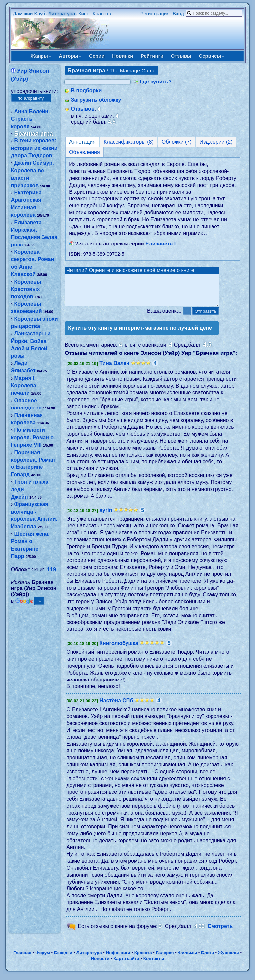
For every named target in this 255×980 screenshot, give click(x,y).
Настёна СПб (116, 707)
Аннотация (82, 142)
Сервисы (212, 56)
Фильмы (187, 959)
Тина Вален (114, 369)
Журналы (229, 959)
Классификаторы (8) (129, 142)
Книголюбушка (119, 649)
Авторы (70, 56)
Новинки (123, 56)
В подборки (86, 91)
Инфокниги (118, 959)
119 (52, 569)
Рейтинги (152, 56)
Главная (22, 959)
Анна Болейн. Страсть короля (31, 119)
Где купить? (156, 82)
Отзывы (181, 56)
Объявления (85, 152)
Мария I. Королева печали (24, 386)
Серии (97, 56)
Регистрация (155, 13)
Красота (102, 13)
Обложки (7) (177, 142)
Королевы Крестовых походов (26, 289)
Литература (62, 13)
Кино (84, 13)
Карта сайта (126, 965)
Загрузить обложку (96, 100)
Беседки (63, 959)
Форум (43, 959)
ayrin (106, 516)
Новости (100, 965)
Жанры (41, 56)
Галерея (165, 959)
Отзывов (83, 109)
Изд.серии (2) (216, 142)
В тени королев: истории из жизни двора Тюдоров (34, 148)
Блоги (208, 959)
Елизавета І (161, 244)
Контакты (154, 965)
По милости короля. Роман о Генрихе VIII (32, 437)
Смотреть (220, 932)
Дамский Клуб (29, 13)
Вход (178, 13)
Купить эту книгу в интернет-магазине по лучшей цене (140, 334)
